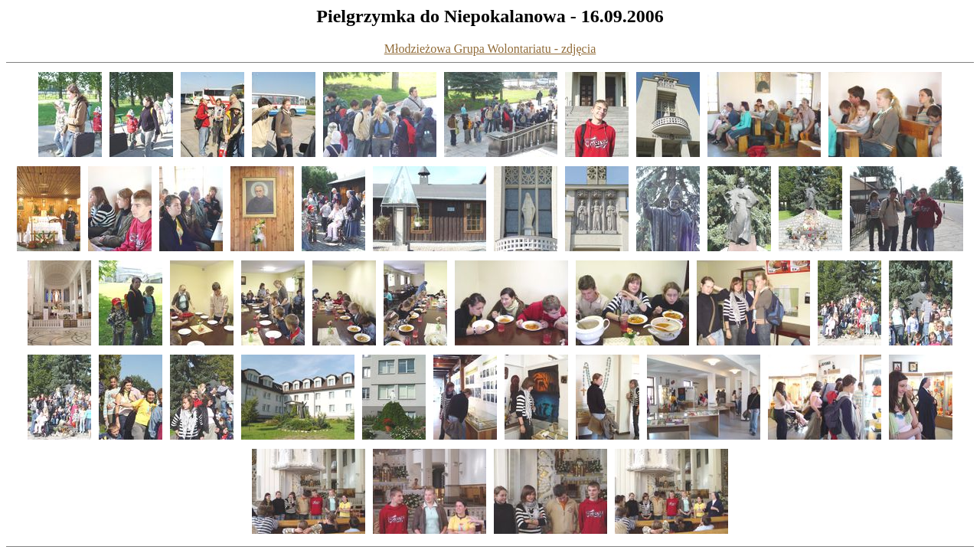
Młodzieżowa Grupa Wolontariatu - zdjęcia (490, 49)
